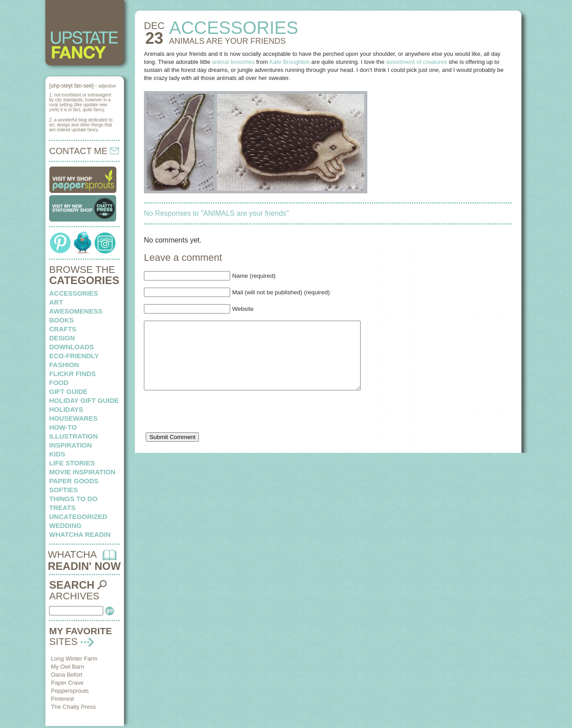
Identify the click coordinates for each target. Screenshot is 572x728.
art (56, 302)
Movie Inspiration (82, 472)
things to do (73, 499)
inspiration (71, 445)
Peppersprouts (70, 691)
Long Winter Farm (74, 659)
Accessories (74, 293)
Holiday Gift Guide (84, 400)
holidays (66, 409)
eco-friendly (74, 356)
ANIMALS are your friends (227, 41)
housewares (73, 418)
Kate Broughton (290, 62)
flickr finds (72, 374)
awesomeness (76, 311)
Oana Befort (67, 675)
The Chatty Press (73, 707)
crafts (63, 329)
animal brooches (233, 62)
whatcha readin (80, 534)
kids (57, 454)
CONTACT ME (84, 151)
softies (63, 490)
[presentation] (212, 428)
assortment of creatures (417, 62)
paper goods (74, 481)
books (61, 320)
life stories (72, 463)
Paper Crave (67, 683)
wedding (65, 525)
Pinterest (62, 699)
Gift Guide (68, 391)
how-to (63, 427)
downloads (71, 347)
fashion (64, 365)
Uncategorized (78, 517)
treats (62, 508)
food (59, 383)
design (62, 338)
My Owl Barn (67, 667)
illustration (74, 436)
